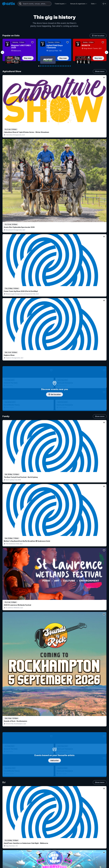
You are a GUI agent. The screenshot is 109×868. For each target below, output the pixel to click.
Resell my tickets (12, 839)
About (98, 820)
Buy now (28, 58)
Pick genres (55, 519)
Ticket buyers (61, 4)
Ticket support (11, 836)
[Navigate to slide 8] (50, 66)
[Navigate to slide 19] (69, 66)
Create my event (50, 829)
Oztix (94, 4)
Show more (100, 71)
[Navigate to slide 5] (45, 66)
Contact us (99, 828)
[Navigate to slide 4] (44, 66)
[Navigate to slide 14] (60, 66)
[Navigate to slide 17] (65, 66)
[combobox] (35, 4)
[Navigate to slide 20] (70, 66)
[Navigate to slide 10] (54, 66)
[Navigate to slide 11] (55, 66)
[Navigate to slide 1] (39, 66)
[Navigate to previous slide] (2, 52)
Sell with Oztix (49, 826)
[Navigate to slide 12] (57, 66)
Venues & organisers (79, 4)
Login (67, 817)
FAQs (98, 824)
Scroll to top (55, 790)
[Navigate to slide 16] (64, 66)
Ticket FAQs (10, 833)
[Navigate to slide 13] (59, 66)
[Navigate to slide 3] (42, 66)
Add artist (55, 224)
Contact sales (71, 821)
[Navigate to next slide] (107, 52)
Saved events (11, 827)
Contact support (23, 818)
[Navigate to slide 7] (49, 66)
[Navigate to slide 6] (47, 66)
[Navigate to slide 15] (62, 66)
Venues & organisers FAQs (54, 833)
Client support (49, 836)
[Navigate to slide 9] (52, 66)
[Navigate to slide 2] (40, 66)
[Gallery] (54, 52)
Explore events (11, 824)
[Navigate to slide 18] (67, 66)
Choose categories (55, 380)
